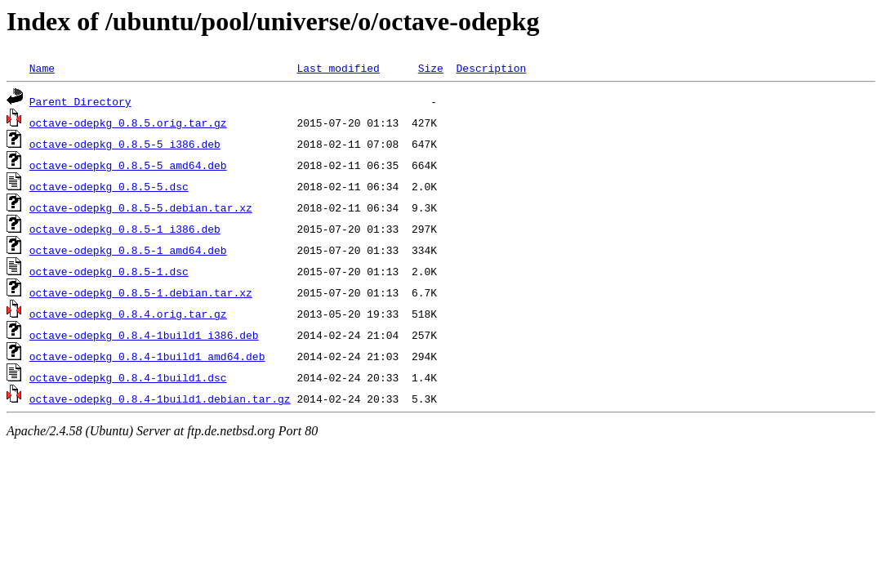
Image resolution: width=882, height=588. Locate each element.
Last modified (338, 68)
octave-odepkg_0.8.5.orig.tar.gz (128, 122)
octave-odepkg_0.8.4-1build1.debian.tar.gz (160, 399)
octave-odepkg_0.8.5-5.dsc (109, 186)
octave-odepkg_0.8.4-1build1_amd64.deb (147, 356)
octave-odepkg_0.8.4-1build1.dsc (128, 377)
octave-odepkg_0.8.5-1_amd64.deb (128, 250)
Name (42, 68)
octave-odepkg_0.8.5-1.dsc (109, 271)
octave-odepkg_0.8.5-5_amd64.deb (128, 165)
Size (431, 68)
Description (491, 68)
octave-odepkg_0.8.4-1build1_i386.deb (144, 335)
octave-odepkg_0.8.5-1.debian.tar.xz (141, 292)
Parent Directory (80, 101)
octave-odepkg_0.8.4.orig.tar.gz (128, 314)
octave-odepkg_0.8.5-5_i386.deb (125, 144)
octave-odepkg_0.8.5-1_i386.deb (125, 229)
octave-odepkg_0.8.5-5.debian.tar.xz (141, 207)
